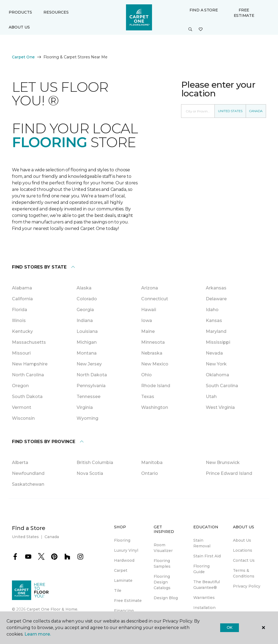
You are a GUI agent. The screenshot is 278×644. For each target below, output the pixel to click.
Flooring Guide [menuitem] (201, 569)
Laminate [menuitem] (123, 580)
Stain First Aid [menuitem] (207, 556)
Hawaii (149, 310)
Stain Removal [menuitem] (202, 543)
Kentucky (22, 331)
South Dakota (27, 397)
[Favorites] (201, 30)
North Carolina (28, 375)
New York (216, 364)
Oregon (20, 386)
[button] (190, 30)
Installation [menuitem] (204, 608)
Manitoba (152, 463)
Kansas (214, 321)
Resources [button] (56, 12)
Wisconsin (23, 418)
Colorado (87, 299)
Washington (155, 407)
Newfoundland (28, 473)
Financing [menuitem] (124, 611)
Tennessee (89, 397)
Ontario (150, 473)
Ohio (146, 375)
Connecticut (155, 299)
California (22, 299)
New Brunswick (223, 463)
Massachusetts (29, 342)
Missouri (21, 353)
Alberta (20, 463)
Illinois (19, 321)
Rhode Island (156, 386)
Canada (256, 111)
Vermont (22, 407)
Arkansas (216, 288)
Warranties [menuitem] (204, 598)
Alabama (22, 288)
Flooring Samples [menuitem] (162, 563)
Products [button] (20, 12)
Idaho (212, 310)
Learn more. (38, 634)
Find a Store (204, 10)
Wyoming (87, 418)
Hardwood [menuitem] (124, 560)
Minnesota (153, 342)
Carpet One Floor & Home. (52, 609)
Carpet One (23, 57)
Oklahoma (217, 375)
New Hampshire (30, 364)
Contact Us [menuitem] (244, 560)
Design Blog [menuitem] (166, 598)
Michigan (87, 342)
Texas (148, 397)
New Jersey (89, 364)
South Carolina (222, 386)
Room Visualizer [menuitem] (163, 548)
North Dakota (92, 375)
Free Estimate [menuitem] (128, 601)
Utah (211, 397)
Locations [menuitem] (243, 550)
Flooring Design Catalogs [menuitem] (162, 582)
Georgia (85, 310)
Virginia (85, 407)
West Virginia (220, 407)
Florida (20, 310)
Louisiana (87, 331)
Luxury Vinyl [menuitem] (126, 550)
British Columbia (95, 463)
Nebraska (152, 353)
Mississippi (218, 342)
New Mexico (155, 364)
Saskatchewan (28, 484)
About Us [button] (19, 27)
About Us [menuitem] (242, 540)
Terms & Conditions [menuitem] (244, 573)
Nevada (214, 353)
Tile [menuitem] (118, 591)
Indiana (85, 321)
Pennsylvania (91, 386)
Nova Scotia (90, 473)
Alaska (84, 288)
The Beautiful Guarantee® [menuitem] (207, 585)
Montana (87, 353)
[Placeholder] (198, 111)
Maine (148, 331)
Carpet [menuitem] (121, 570)
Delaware (216, 299)
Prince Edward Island (229, 473)
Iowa (147, 321)
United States (230, 111)
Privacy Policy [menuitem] (247, 586)
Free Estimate (244, 13)
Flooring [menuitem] (122, 540)
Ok (230, 627)
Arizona (150, 288)
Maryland (216, 331)
